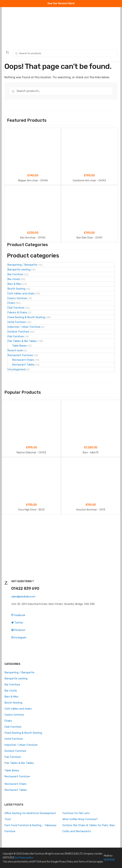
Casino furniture (17, 298)
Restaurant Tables (23, 365)
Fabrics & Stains (17, 312)
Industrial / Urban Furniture (24, 327)
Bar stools (14, 279)
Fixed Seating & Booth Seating (26, 317)
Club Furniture (16, 308)
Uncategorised (16, 369)
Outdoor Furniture (18, 332)
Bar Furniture (15, 274)
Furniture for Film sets (76, 813)
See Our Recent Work (61, 3)
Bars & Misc (14, 284)
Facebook (18, 615)
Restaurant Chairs (23, 360)
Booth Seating (16, 289)
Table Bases (19, 346)
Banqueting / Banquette (22, 265)
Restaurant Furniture (20, 355)
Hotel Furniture (17, 322)
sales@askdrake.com (23, 597)
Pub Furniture (16, 336)
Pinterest (18, 630)
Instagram (19, 638)
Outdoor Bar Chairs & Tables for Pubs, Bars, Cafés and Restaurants (89, 828)
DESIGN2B (109, 860)
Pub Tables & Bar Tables (22, 341)
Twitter (17, 623)
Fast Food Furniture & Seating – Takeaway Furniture (30, 828)
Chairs (11, 303)
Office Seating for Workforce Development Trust (30, 816)
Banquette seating (19, 270)
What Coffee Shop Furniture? (80, 819)
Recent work (15, 350)
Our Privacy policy (24, 858)
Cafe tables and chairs (21, 293)
